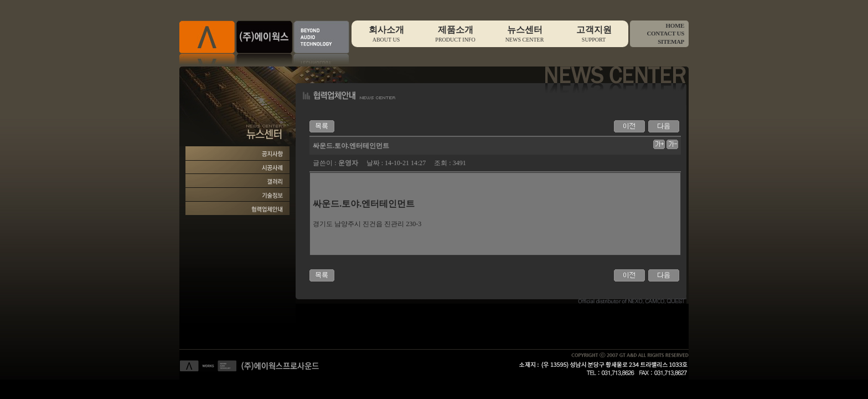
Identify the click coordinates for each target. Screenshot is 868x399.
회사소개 (386, 34)
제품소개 (455, 34)
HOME (675, 25)
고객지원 (594, 34)
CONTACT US (665, 33)
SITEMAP (671, 42)
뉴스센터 (525, 34)
